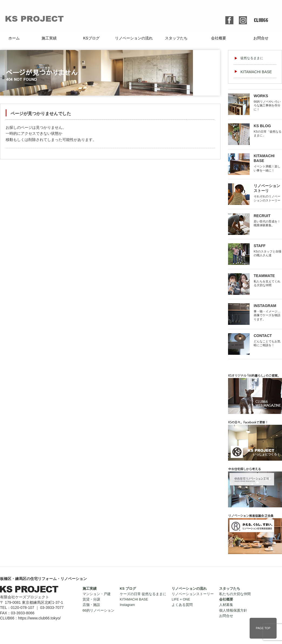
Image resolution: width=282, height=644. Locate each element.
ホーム (14, 38)
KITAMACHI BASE (256, 72)
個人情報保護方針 (233, 611)
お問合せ (261, 38)
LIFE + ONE (181, 599)
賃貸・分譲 (91, 599)
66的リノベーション (98, 611)
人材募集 (226, 605)
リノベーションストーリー (193, 594)
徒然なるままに (252, 58)
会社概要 (219, 38)
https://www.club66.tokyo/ (39, 618)
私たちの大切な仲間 (235, 594)
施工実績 (49, 38)
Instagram (127, 605)
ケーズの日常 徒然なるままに (143, 594)
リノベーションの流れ (134, 38)
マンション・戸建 (97, 594)
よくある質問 (182, 605)
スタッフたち (176, 38)
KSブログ (91, 38)
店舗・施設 (91, 605)
